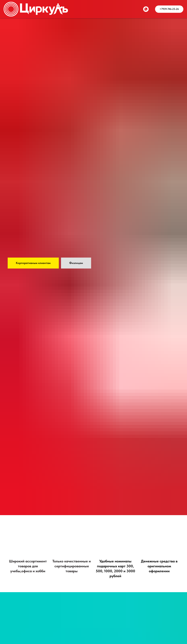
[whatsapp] (146, 9)
